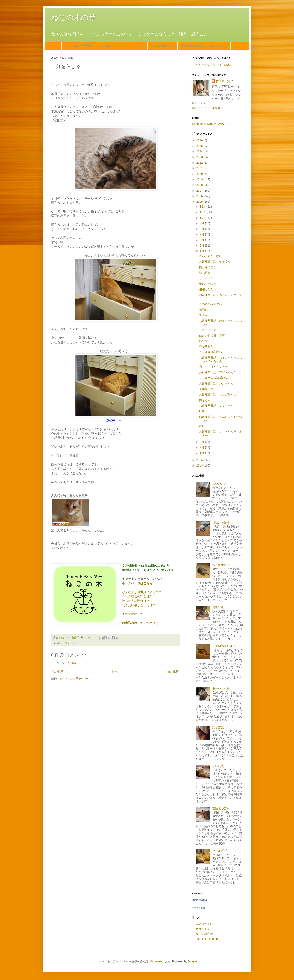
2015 (200, 202)
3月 (202, 442)
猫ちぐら (205, 400)
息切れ (203, 310)
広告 (202, 411)
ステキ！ (205, 315)
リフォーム (69, 643)
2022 (200, 163)
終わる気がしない (210, 256)
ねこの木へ (219, 46)
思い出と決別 (208, 284)
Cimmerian (157, 961)
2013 (200, 465)
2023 (200, 157)
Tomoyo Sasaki (200, 900)
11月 (203, 212)
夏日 (202, 426)
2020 (200, 174)
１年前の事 (206, 389)
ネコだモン (203, 929)
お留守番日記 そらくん (215, 261)
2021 (200, 168)
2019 (200, 179)
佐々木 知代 (224, 81)
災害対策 (218, 607)
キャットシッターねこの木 (213, 65)
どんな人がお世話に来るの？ (142, 592)
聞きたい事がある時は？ (139, 605)
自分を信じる (208, 267)
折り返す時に (221, 565)
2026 (200, 140)
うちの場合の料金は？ (137, 596)
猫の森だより (204, 924)
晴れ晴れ (205, 273)
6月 (202, 240)
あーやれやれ (221, 688)
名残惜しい (206, 341)
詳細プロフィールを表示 (208, 108)
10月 (203, 218)
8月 (202, 229)
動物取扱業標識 (192, 46)
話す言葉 (218, 727)
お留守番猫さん (163, 46)
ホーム (53, 46)
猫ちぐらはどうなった (213, 367)
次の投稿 (58, 671)
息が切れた (206, 346)
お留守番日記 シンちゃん (216, 383)
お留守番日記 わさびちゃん (218, 394)
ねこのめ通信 (204, 934)
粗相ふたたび (208, 289)
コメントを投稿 (66, 663)
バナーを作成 (199, 908)
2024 (200, 151)
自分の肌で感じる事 (212, 335)
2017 (200, 191)
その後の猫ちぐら (210, 304)
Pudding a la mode (208, 939)
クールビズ (219, 851)
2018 (200, 185)
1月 (202, 453)
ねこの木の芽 (73, 17)
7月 (202, 234)
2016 (200, 196)
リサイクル (206, 278)
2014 (200, 460)
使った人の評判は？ (136, 601)
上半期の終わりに (224, 646)
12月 (203, 206)
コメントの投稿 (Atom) (73, 678)
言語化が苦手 (221, 808)
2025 (200, 146)
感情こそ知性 (221, 523)
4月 (202, 251)
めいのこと (219, 484)
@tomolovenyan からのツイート (213, 124)
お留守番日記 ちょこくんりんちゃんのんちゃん (220, 359)
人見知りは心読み (210, 352)
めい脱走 (218, 766)
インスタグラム (133, 46)
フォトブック (208, 330)
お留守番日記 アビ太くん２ (218, 372)
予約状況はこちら (134, 614)
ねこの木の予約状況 (80, 46)
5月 (202, 246)
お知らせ (108, 46)
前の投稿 (173, 671)
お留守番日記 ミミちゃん (216, 406)
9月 (202, 223)
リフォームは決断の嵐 (213, 378)
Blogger (193, 961)
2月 (202, 447)
